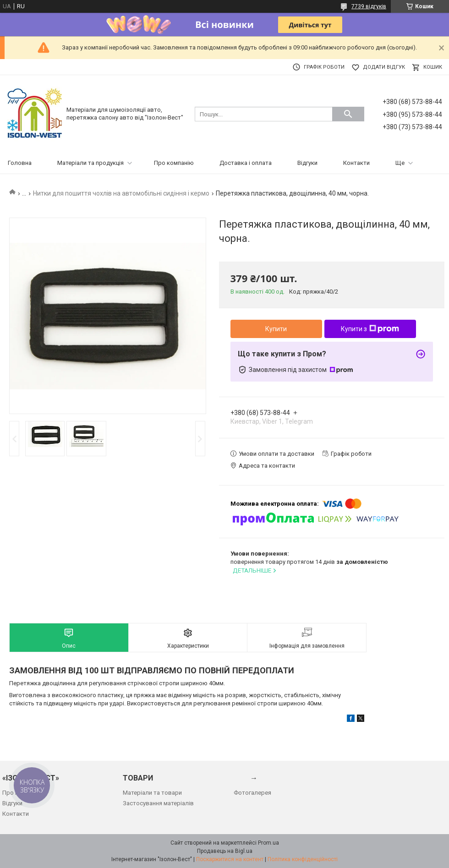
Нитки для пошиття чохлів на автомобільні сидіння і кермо (121, 193)
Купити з (370, 329)
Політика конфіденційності (303, 859)
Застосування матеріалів (158, 803)
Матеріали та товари (152, 793)
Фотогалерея (252, 793)
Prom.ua (268, 843)
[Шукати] (348, 114)
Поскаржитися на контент (230, 859)
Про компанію (174, 163)
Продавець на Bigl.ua (225, 851)
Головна (20, 163)
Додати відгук (384, 67)
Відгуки (307, 163)
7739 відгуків (369, 6)
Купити (276, 329)
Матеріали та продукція (90, 163)
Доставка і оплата (246, 163)
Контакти (356, 163)
